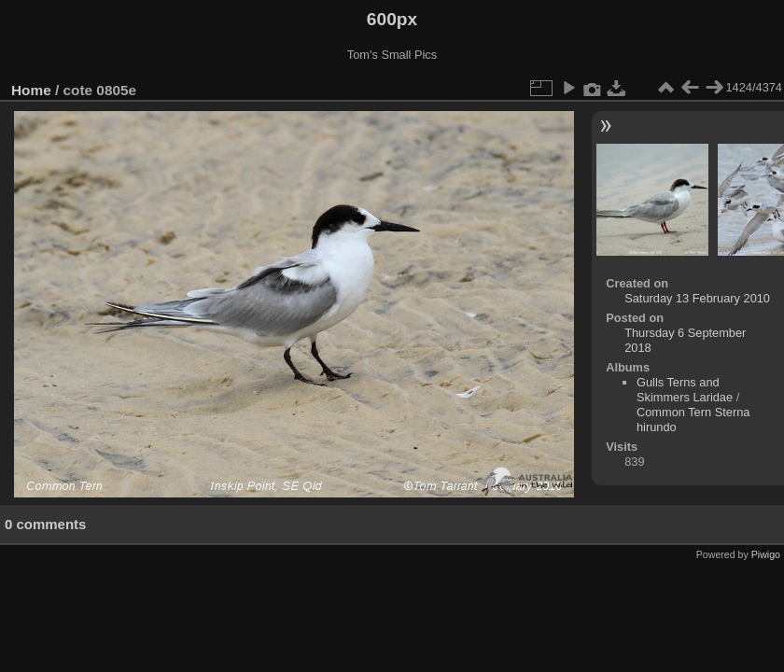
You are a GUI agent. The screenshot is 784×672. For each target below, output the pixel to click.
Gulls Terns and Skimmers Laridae (685, 390)
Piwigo (766, 554)
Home (31, 90)
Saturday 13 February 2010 (697, 298)
